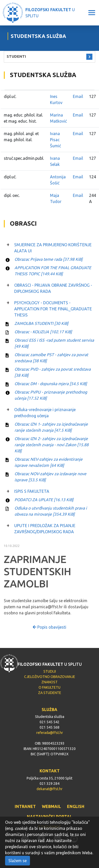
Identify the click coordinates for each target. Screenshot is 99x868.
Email (78, 96)
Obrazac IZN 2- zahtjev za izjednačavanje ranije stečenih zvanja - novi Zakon (52, 445)
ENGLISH (76, 806)
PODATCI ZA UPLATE (44, 500)
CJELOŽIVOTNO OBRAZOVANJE (50, 677)
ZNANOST (49, 682)
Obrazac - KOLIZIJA (43, 332)
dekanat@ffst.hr (49, 789)
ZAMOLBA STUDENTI (41, 323)
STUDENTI (16, 56)
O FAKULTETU (49, 687)
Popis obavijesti (49, 627)
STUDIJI (50, 671)
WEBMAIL (51, 806)
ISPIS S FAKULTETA (32, 491)
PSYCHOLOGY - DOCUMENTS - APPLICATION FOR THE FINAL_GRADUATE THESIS (53, 309)
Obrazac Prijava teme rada (48, 259)
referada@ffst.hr (50, 733)
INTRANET (25, 806)
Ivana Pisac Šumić (55, 140)
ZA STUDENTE (50, 693)
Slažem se (18, 861)
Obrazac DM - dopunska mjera (51, 384)
